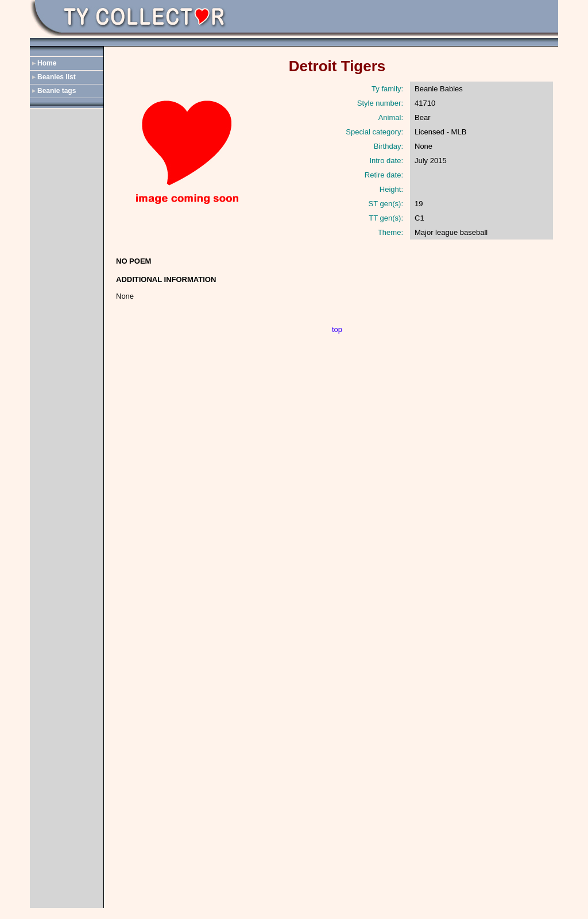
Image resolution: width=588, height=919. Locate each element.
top (337, 329)
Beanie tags (57, 91)
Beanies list (57, 77)
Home (47, 63)
